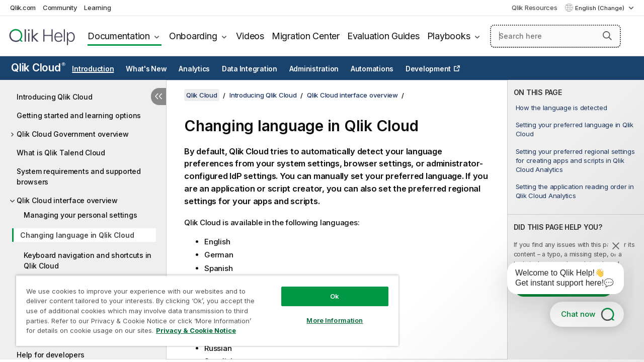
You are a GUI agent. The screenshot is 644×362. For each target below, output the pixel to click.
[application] (558, 280)
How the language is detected (561, 108)
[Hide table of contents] (158, 97)
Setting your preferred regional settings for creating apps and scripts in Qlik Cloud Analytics (575, 160)
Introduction (93, 69)
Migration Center (306, 36)
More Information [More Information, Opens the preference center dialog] (327, 313)
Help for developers (50, 355)
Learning (97, 8)
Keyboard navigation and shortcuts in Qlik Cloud (88, 260)
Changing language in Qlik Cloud (77, 235)
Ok (327, 289)
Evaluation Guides (383, 36)
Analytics (194, 69)
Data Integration (250, 69)
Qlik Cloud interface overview (67, 200)
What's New (146, 69)
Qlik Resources (535, 8)
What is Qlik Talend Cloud (61, 153)
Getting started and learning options (79, 115)
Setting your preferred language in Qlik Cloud (575, 129)
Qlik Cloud (38, 68)
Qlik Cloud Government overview (73, 134)
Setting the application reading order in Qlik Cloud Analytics (575, 191)
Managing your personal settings (80, 215)
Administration (314, 69)
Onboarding (193, 36)
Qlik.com (23, 8)
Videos (250, 36)
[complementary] (576, 220)
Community (60, 8)
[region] (203, 307)
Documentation (119, 36)
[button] (607, 36)
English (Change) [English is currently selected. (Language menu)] (600, 8)
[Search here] (555, 36)
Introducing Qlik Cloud (55, 97)
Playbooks (449, 36)
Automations (372, 69)
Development (428, 69)
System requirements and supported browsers (79, 176)
